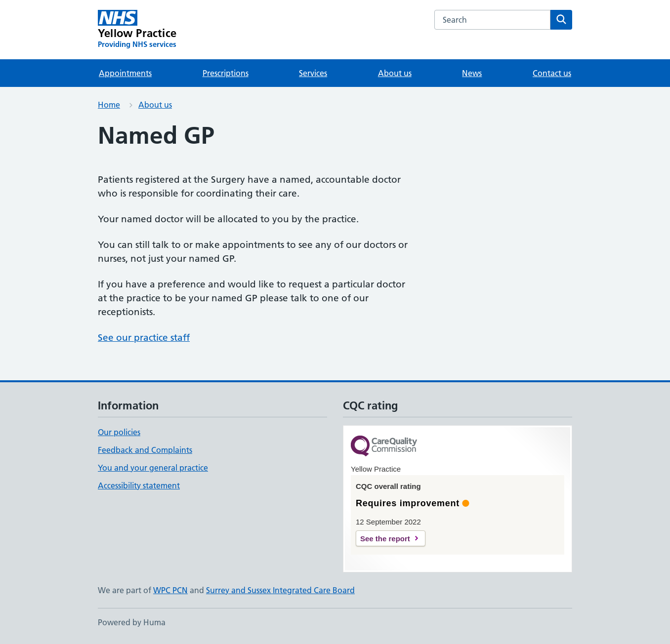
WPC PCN (170, 590)
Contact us (552, 73)
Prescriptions (226, 73)
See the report (385, 539)
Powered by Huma (132, 622)
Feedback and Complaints (145, 450)
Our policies (119, 432)
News (472, 73)
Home (109, 105)
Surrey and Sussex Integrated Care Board (280, 590)
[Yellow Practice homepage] (137, 30)
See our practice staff (144, 338)
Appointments (125, 73)
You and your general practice (153, 468)
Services (313, 73)
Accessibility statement (139, 485)
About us (395, 73)
